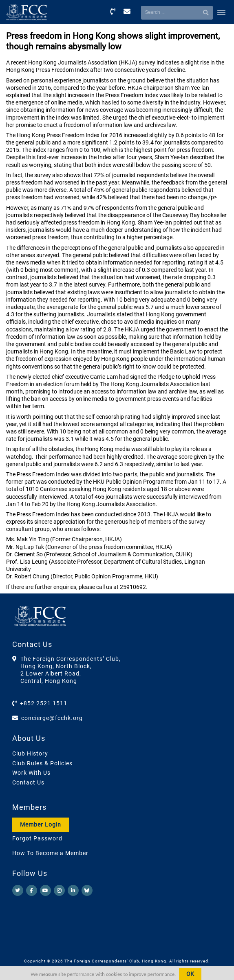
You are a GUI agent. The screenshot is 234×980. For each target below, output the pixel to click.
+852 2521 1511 (44, 703)
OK (190, 974)
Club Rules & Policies (42, 763)
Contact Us (28, 782)
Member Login (41, 824)
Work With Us (31, 773)
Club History (30, 753)
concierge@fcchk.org (52, 718)
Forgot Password (37, 838)
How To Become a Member (50, 853)
